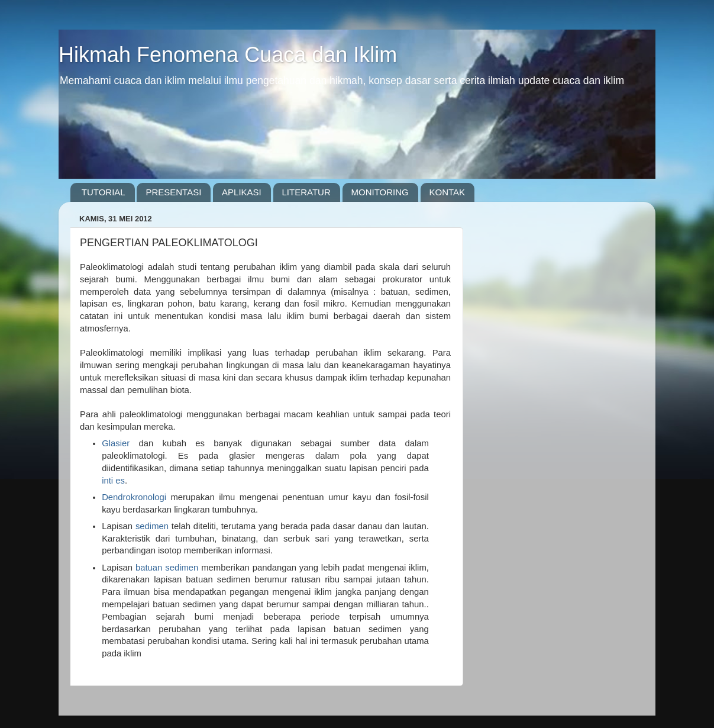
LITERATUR (306, 192)
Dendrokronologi (134, 497)
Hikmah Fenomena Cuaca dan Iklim (228, 55)
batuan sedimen (167, 568)
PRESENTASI (173, 192)
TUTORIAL (104, 192)
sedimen (152, 526)
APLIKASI (242, 192)
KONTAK (448, 192)
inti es (113, 481)
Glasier (116, 443)
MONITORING (380, 192)
